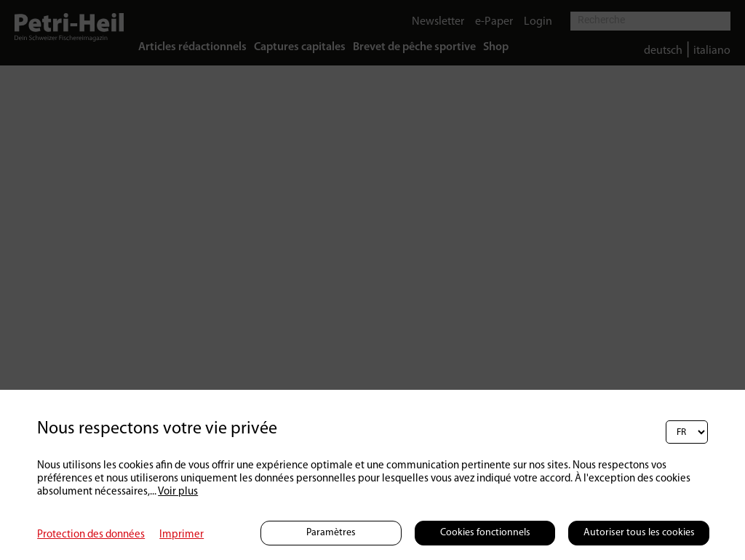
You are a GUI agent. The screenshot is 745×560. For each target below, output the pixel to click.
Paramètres (331, 533)
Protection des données (91, 535)
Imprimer (182, 535)
